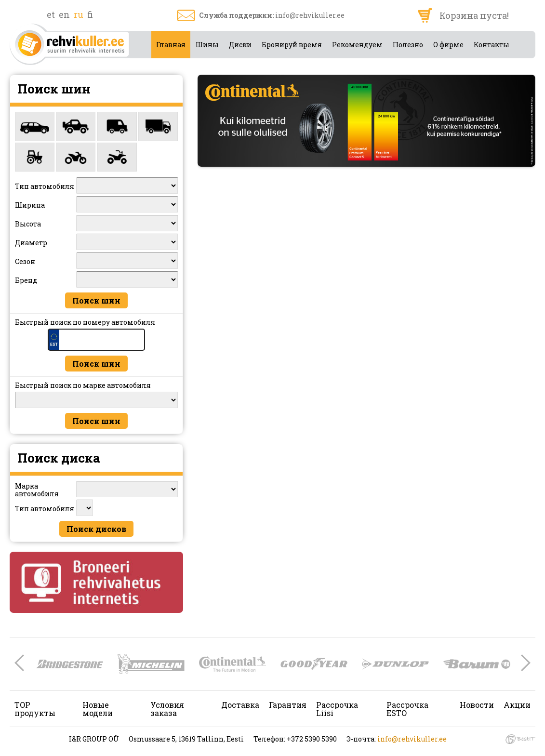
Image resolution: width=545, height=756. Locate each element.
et (51, 14)
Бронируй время (292, 45)
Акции (517, 705)
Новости (477, 705)
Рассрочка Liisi (337, 709)
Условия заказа (167, 709)
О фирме (448, 45)
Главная (171, 45)
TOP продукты (35, 709)
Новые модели (98, 709)
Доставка (240, 705)
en (64, 14)
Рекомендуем (357, 45)
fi (90, 14)
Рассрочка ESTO (407, 709)
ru (79, 14)
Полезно (408, 45)
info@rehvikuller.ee (310, 15)
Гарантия (288, 705)
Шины (207, 45)
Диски (240, 45)
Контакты (492, 45)
